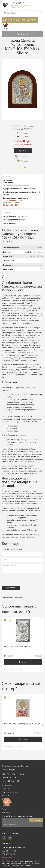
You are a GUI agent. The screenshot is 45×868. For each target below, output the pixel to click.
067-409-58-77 (29, 20)
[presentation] (18, 579)
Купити (22, 150)
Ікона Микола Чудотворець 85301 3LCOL (22, 724)
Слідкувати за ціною (23, 144)
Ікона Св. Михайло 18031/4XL (17, 646)
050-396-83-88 (10, 19)
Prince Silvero (36, 256)
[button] (43, 647)
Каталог (21, 34)
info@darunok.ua (8, 858)
